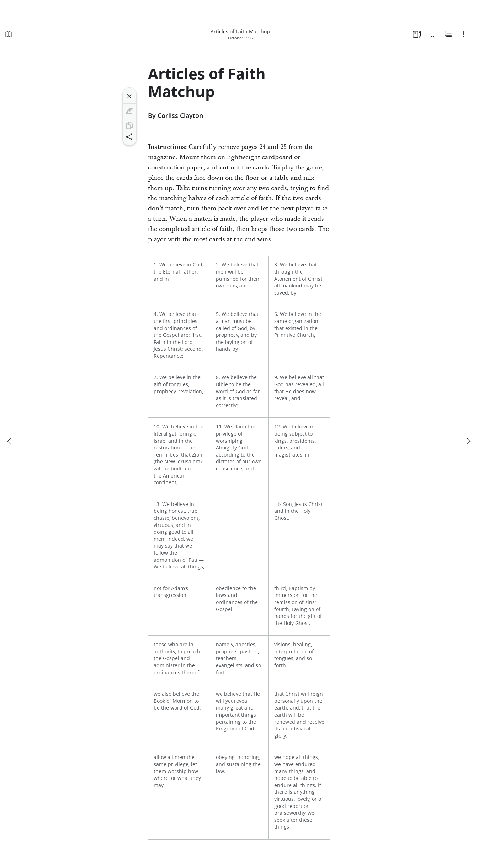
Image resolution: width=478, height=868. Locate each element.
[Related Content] (448, 34)
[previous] (10, 441)
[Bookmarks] (432, 34)
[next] (468, 441)
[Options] (464, 34)
